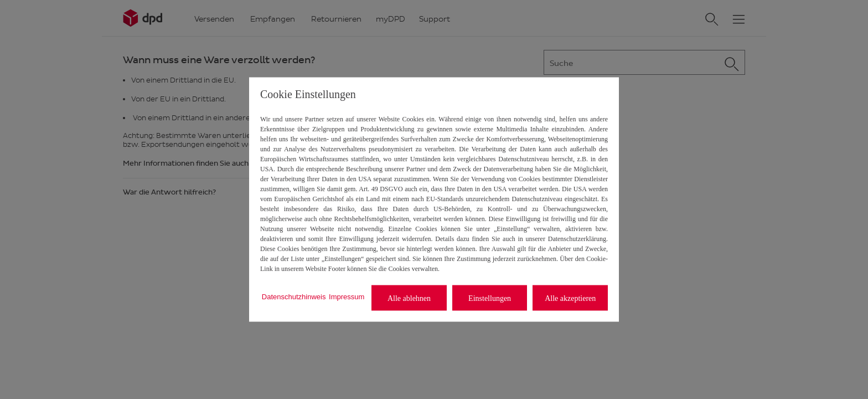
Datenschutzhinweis (294, 296)
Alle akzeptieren (570, 298)
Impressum (347, 296)
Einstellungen (490, 298)
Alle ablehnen (409, 298)
